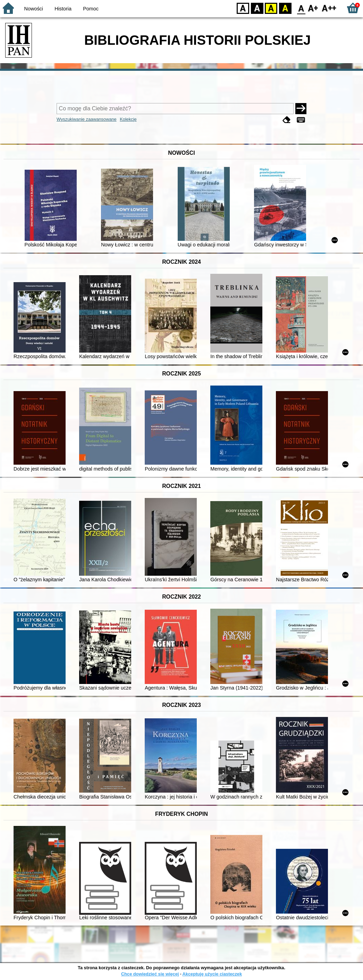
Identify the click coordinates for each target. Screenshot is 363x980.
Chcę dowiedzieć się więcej (150, 974)
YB (271, 8)
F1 (313, 8)
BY (285, 8)
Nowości (34, 9)
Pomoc (91, 9)
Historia (63, 9)
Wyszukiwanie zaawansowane (87, 119)
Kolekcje (128, 119)
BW (257, 8)
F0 (301, 8)
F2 (329, 8)
